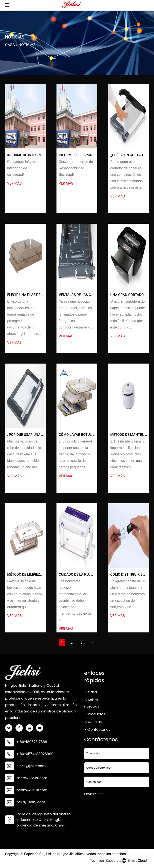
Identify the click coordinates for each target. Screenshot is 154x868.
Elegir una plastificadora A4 (34, 295)
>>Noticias (93, 722)
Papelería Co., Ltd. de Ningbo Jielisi (51, 854)
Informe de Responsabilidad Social (90, 155)
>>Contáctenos (97, 730)
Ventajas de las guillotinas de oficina (94, 295)
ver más (14, 183)
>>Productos (95, 714)
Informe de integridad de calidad (37, 155)
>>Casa (91, 692)
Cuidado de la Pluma (77, 574)
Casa (10, 45)
